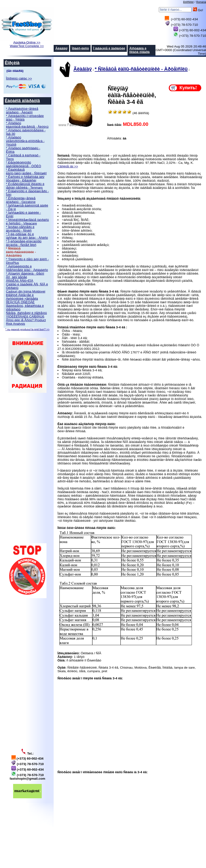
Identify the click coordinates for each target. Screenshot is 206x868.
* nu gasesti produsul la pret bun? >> (27, 329)
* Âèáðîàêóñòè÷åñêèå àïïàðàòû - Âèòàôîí (22, 111)
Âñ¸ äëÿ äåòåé (16, 277)
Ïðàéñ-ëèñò (80, 48)
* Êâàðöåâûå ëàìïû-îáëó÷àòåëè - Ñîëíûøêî (26, 171)
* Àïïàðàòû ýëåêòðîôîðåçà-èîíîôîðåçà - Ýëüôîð (25, 141)
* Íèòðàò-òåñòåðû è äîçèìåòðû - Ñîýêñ (20, 229)
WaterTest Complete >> (27, 46)
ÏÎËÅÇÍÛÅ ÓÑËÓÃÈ (20, 302)
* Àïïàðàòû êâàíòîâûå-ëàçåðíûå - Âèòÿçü (27, 125)
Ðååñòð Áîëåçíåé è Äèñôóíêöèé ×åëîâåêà (22, 297)
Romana (201, 2)
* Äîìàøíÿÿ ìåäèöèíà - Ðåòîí (25, 274)
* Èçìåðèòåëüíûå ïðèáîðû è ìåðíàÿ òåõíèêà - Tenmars (25, 186)
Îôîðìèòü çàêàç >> (19, 78)
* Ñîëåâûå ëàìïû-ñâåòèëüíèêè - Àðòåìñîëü (141, 69)
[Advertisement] (27, 468)
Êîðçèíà (12, 63)
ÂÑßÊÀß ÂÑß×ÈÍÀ (20, 281)
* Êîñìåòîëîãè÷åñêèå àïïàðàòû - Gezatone (21, 200)
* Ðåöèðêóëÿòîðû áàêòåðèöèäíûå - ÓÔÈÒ (23, 164)
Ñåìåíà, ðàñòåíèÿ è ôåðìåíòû (26, 313)
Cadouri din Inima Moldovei (26, 291)
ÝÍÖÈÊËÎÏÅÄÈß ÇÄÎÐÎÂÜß (25, 317)
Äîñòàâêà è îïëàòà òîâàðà (139, 50)
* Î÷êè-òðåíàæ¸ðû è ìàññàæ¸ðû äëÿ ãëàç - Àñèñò (27, 236)
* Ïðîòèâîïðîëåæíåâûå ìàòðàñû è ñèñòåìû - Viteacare (27, 222)
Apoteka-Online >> (27, 42)
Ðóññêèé (188, 2)
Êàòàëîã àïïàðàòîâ (22, 101)
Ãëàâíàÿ (61, 48)
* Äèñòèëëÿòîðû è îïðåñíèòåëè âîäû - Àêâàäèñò (27, 268)
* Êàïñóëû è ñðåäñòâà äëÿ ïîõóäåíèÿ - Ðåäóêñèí (25, 179)
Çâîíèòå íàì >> (68, 166)
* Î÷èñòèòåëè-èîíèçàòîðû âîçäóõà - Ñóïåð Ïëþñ (24, 243)
